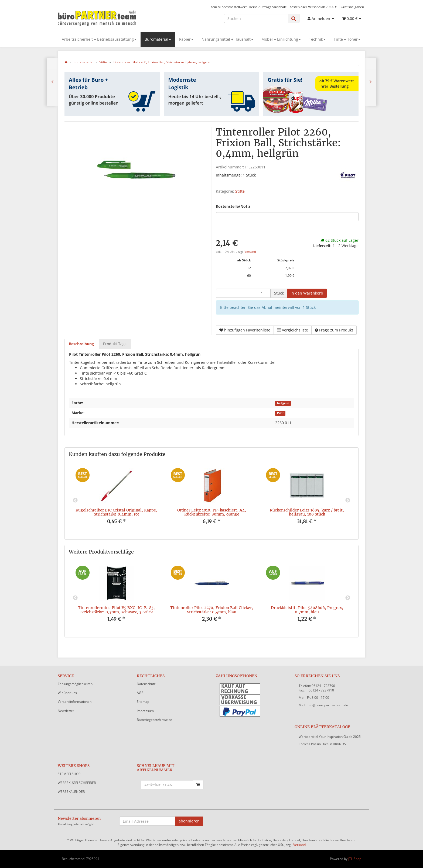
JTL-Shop (355, 859)
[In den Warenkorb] (307, 293)
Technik (317, 39)
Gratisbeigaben (352, 7)
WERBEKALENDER (71, 792)
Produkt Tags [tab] (115, 344)
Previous (75, 500)
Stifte (240, 191)
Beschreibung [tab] (81, 344)
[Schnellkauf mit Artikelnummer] (167, 785)
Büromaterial (158, 39)
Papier (186, 39)
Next (348, 500)
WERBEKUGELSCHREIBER (77, 783)
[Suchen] (256, 18)
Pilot (280, 413)
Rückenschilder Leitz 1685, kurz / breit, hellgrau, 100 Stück (307, 512)
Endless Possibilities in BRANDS (322, 744)
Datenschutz (146, 684)
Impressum (145, 711)
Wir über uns (67, 693)
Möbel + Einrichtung (281, 39)
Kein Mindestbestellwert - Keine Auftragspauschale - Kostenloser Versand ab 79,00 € (274, 7)
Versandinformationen (75, 702)
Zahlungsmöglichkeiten (75, 684)
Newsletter (66, 711)
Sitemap (143, 702)
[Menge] (243, 293)
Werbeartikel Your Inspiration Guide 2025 (330, 737)
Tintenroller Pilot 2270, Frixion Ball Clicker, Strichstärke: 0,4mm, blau (212, 610)
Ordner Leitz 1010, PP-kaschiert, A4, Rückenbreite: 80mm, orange (212, 512)
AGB (140, 693)
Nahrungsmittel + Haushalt (227, 39)
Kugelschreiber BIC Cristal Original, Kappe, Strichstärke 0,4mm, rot (116, 512)
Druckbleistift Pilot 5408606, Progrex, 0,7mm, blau (307, 610)
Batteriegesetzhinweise (154, 720)
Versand (250, 252)
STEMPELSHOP (69, 774)
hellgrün (283, 403)
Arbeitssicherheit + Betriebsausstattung (99, 39)
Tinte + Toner (347, 39)
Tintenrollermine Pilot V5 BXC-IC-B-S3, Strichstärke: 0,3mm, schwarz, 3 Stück (116, 610)
